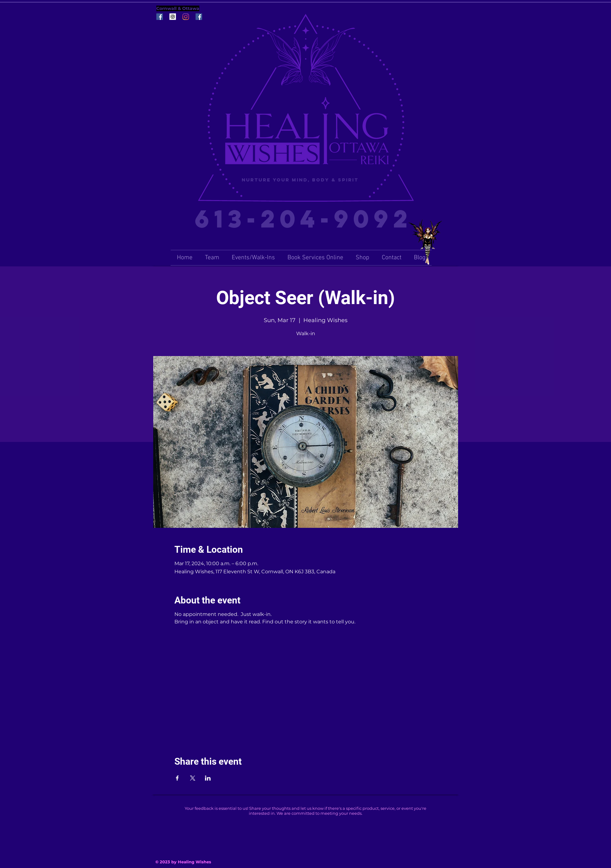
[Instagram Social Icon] (173, 17)
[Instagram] (186, 17)
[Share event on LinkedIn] (208, 778)
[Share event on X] (193, 778)
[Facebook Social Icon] (160, 17)
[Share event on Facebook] (177, 778)
